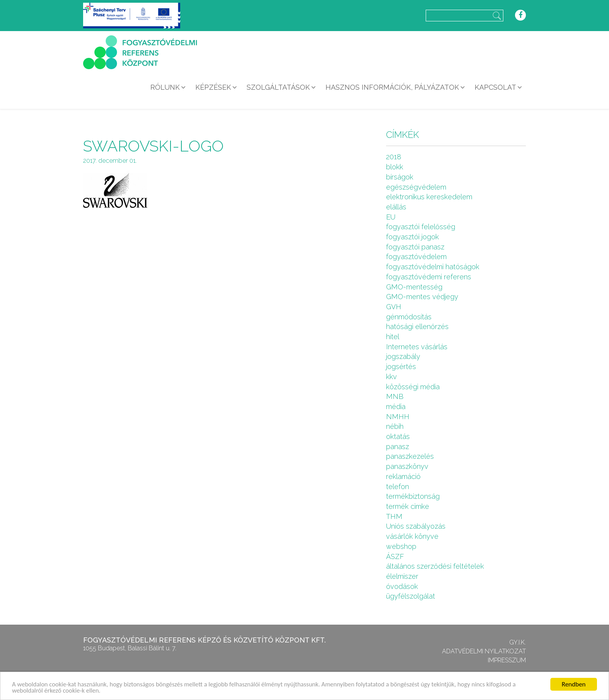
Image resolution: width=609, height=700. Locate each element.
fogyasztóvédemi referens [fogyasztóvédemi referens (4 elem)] (429, 277)
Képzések (213, 87)
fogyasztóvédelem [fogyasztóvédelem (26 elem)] (416, 257)
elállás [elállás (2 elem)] (396, 207)
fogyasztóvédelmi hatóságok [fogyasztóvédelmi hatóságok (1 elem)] (433, 267)
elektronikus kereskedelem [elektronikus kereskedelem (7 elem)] (429, 197)
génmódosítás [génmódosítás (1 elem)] (409, 317)
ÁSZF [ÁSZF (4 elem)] (395, 556)
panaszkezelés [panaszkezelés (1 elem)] (410, 456)
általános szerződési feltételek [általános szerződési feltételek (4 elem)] (435, 566)
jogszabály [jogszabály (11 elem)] (403, 356)
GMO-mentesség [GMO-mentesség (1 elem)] (414, 287)
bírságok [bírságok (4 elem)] (400, 177)
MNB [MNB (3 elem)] (395, 396)
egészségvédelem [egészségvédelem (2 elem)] (416, 187)
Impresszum (507, 660)
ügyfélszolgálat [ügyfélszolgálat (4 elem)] (411, 596)
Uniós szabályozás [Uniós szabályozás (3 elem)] (416, 526)
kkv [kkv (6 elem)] (391, 377)
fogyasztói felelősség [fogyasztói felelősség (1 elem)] (421, 227)
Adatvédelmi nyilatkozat (484, 651)
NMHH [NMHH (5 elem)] (398, 417)
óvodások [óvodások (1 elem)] (402, 586)
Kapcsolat (495, 87)
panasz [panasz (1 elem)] (398, 447)
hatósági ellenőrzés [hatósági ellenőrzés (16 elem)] (417, 326)
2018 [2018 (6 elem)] (394, 157)
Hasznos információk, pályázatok (392, 87)
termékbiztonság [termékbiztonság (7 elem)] (413, 496)
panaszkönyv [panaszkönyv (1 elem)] (407, 466)
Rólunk (165, 87)
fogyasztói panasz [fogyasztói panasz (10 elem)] (415, 247)
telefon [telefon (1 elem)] (398, 487)
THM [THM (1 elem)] (394, 516)
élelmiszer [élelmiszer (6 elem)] (402, 576)
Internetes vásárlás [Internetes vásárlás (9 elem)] (417, 347)
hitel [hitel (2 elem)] (393, 337)
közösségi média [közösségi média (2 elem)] (413, 387)
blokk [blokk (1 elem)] (395, 167)
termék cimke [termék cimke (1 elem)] (408, 506)
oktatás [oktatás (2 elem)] (398, 436)
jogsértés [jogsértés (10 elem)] (401, 367)
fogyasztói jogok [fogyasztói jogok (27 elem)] (412, 237)
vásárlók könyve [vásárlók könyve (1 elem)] (412, 536)
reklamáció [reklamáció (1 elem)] (403, 476)
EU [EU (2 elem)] (391, 217)
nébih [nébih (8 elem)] (395, 426)
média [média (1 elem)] (396, 407)
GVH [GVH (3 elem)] (394, 307)
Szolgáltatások (278, 87)
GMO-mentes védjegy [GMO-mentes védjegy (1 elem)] (422, 297)
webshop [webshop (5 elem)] (401, 546)
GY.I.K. (518, 642)
